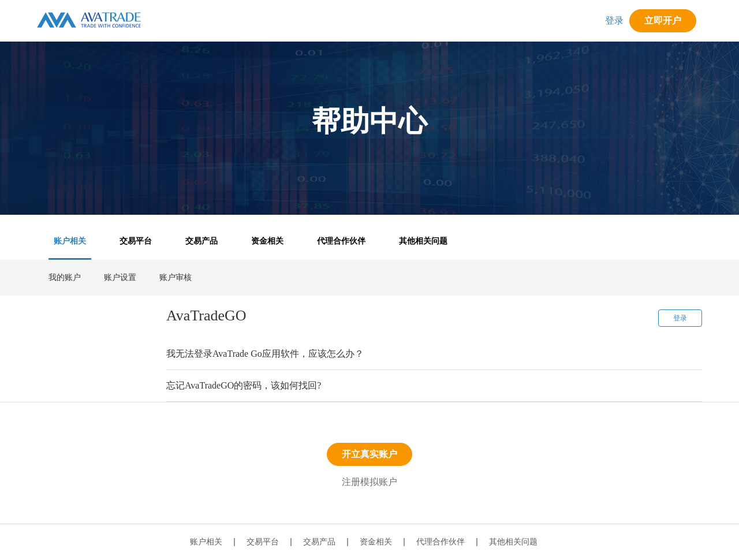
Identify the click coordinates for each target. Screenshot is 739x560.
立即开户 (663, 20)
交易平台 (136, 241)
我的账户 (65, 277)
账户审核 (176, 277)
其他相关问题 (423, 241)
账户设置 (120, 277)
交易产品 (201, 241)
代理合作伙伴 (341, 241)
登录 (614, 20)
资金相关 (267, 241)
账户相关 (70, 241)
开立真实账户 (369, 454)
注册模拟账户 (369, 482)
